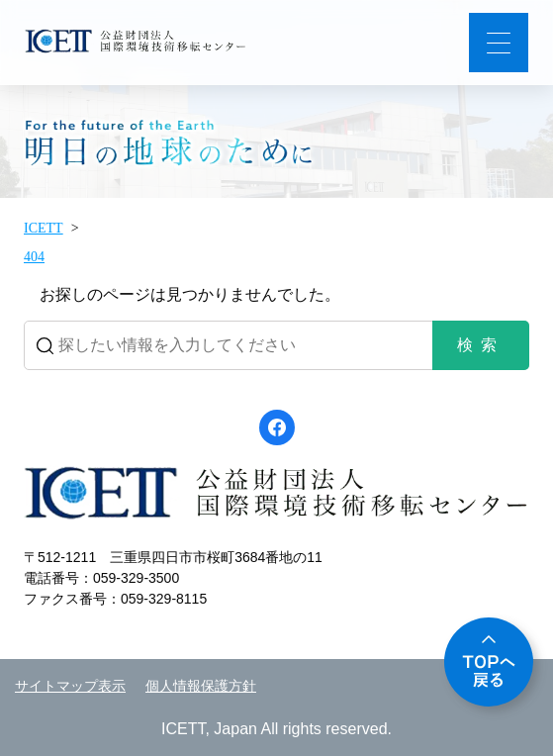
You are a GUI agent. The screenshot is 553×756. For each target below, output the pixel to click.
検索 (481, 345)
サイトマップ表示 (70, 686)
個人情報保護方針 (201, 686)
